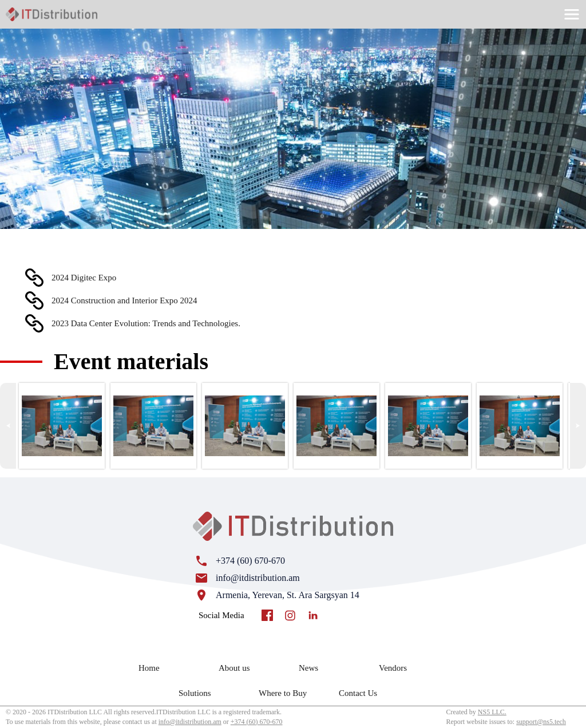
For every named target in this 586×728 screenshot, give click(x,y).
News (308, 668)
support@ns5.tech (541, 722)
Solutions (195, 693)
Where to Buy (283, 693)
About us (234, 668)
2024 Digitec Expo (84, 278)
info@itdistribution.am (258, 578)
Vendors (393, 668)
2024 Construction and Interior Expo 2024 (124, 300)
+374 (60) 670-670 (250, 561)
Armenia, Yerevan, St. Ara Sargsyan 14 (288, 595)
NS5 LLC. (492, 712)
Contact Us (358, 693)
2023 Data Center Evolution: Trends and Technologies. (146, 323)
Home (149, 668)
